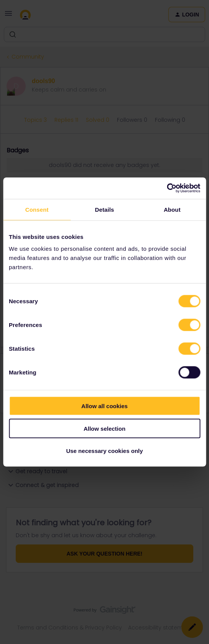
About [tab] (172, 209)
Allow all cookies (104, 406)
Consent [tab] (37, 209)
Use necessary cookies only (104, 451)
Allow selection (104, 428)
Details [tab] (105, 209)
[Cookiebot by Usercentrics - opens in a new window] (167, 188)
